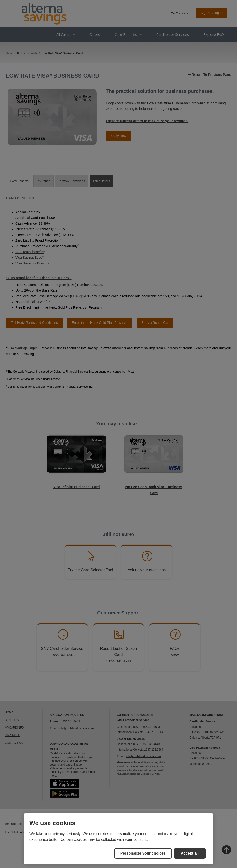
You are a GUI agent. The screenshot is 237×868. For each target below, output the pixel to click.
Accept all (190, 853)
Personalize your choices (143, 853)
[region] (118, 839)
